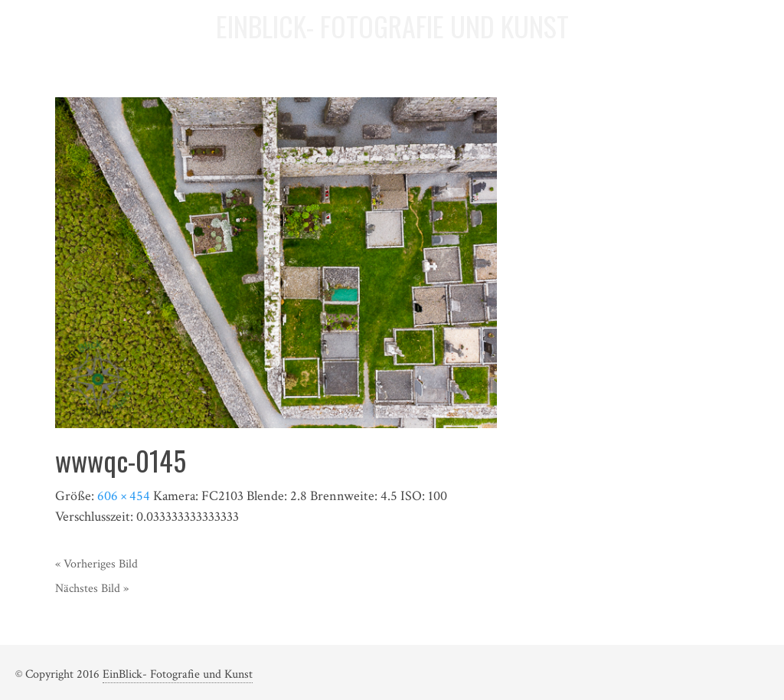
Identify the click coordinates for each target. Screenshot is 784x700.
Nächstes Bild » (92, 589)
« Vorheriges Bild (96, 564)
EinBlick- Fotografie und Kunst (178, 674)
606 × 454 (124, 496)
